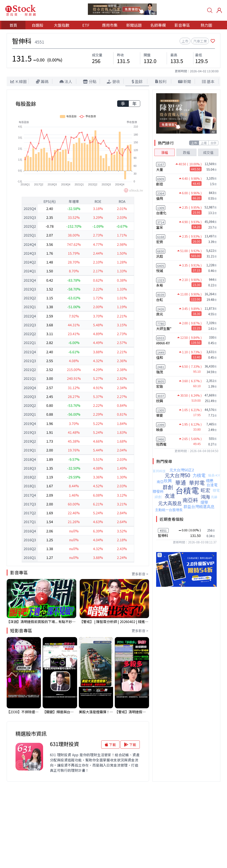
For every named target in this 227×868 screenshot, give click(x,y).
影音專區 (182, 25)
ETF (86, 25)
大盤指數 (62, 25)
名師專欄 (158, 25)
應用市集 (110, 25)
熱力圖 (206, 25)
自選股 (37, 25)
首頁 (13, 25)
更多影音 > (140, 574)
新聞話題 (134, 25)
